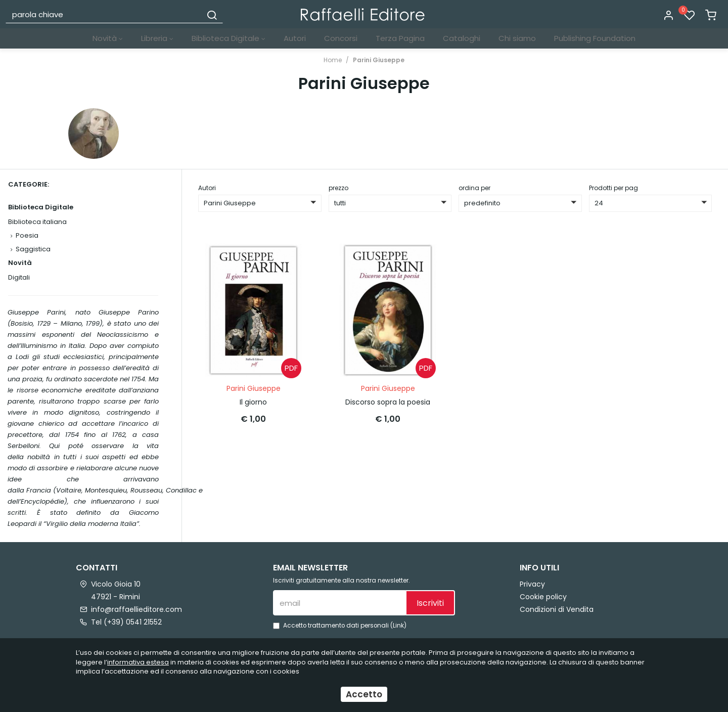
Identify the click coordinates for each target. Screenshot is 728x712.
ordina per (474, 188)
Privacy (532, 584)
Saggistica (33, 249)
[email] (339, 603)
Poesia (27, 235)
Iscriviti (430, 603)
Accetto (364, 695)
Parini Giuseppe (379, 60)
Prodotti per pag (613, 188)
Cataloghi (462, 38)
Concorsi (341, 38)
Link (398, 626)
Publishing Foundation (595, 38)
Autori (295, 38)
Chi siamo (517, 38)
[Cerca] (212, 14)
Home (333, 60)
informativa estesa (138, 663)
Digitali (19, 277)
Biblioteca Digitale (229, 38)
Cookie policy (543, 597)
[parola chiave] (104, 14)
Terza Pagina (400, 38)
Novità (108, 38)
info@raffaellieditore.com (136, 609)
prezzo (338, 188)
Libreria (157, 38)
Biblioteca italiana (37, 222)
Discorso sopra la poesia (388, 402)
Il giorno (253, 402)
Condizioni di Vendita (557, 609)
